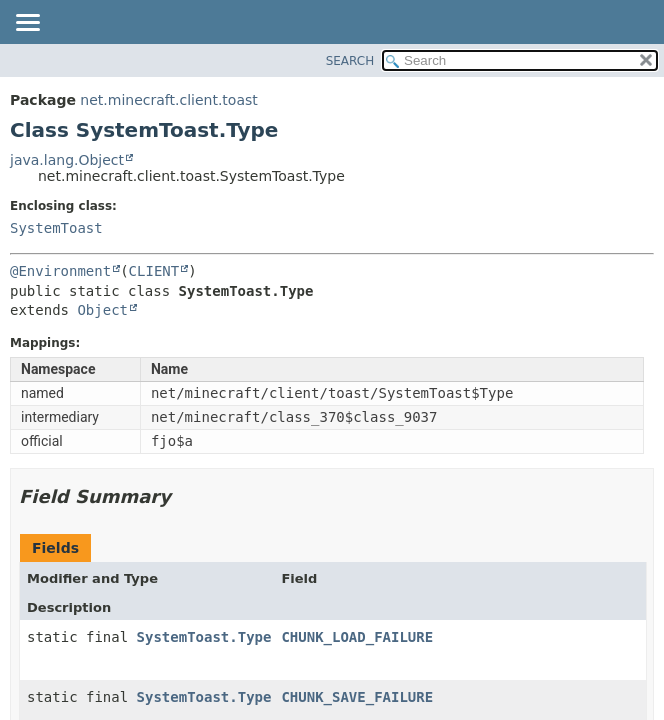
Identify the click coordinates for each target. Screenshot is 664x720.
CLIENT (154, 271)
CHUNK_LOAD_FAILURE (357, 637)
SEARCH (350, 61)
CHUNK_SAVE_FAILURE (357, 697)
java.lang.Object (67, 160)
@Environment (60, 271)
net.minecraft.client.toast (168, 100)
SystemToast (56, 228)
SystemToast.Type (204, 637)
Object (102, 310)
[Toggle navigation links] (27, 24)
